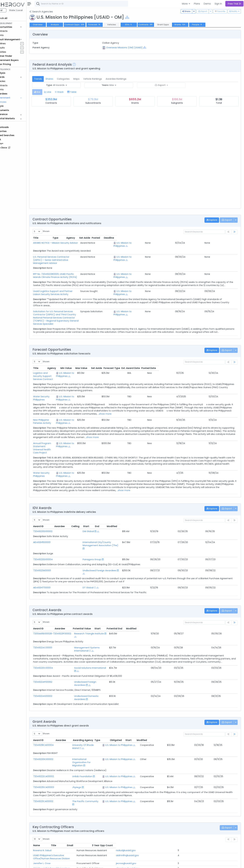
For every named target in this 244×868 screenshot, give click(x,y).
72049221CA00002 (55, 755)
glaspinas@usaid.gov (189, 815)
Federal (9, 10)
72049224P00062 (54, 651)
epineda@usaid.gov (189, 830)
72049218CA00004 (55, 708)
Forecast (106, 25)
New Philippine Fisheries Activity (62, 411)
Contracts (13, 31)
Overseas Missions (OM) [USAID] (132, 48)
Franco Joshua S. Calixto (58, 825)
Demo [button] (207, 4)
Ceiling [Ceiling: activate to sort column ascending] (175, 511)
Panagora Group (83, 538)
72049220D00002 (54, 516)
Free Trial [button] (234, 4)
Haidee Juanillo (53, 820)
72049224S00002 (54, 662)
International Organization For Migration (93, 719)
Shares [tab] (61, 79)
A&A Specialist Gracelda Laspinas (63, 815)
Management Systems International (115, 620)
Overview (49, 25)
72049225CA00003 (55, 741)
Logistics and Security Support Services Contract (71, 367)
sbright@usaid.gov (188, 835)
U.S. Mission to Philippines (184, 244)
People (11, 106)
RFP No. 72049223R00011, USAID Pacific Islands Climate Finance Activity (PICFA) (87, 271)
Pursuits (12, 48)
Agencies (12, 102)
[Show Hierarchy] (138, 17)
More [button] (185, 4)
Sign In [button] (218, 4)
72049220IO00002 (55, 719)
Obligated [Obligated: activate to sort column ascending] (195, 703)
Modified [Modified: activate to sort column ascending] (223, 511)
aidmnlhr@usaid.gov (189, 805)
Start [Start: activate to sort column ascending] (191, 511)
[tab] (48, 92)
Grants (11, 35)
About (45, 863)
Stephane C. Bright (55, 835)
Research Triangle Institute (110, 609)
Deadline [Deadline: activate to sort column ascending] (229, 238)
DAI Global (80, 516)
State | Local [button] (27, 10)
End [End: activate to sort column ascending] (204, 511)
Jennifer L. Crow (53, 810)
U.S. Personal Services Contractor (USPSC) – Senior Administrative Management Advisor (93, 257)
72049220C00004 (54, 640)
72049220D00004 (54, 538)
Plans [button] (197, 4)
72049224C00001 (54, 620)
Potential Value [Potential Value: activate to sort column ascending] (164, 604)
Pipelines (12, 43)
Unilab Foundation (81, 730)
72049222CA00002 (55, 730)
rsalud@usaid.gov (187, 801)
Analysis (66, 25)
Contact (55, 863)
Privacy (74, 863)
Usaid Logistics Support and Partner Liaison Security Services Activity (82, 291)
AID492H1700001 (53, 563)
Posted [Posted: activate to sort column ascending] (216, 238)
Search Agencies (52, 12)
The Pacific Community (84, 755)
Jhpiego (76, 741)
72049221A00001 (53, 549)
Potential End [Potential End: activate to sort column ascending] (203, 604)
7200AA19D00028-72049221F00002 (63, 609)
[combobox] (93, 4)
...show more (148, 404)
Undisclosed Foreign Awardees (91, 549)
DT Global (79, 563)
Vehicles (12, 81)
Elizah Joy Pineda (54, 830)
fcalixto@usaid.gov (188, 825)
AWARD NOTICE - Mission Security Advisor (67, 243)
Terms (65, 863)
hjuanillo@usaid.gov (188, 820)
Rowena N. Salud (54, 801)
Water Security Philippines (59, 387)
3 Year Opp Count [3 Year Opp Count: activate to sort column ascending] (219, 796)
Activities (12, 52)
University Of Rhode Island (85, 708)
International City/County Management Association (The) (106, 527)
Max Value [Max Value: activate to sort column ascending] (160, 362)
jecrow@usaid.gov (188, 810)
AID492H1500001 (53, 527)
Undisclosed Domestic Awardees (113, 662)
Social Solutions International (111, 640)
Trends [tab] (49, 79)
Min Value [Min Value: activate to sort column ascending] (144, 362)
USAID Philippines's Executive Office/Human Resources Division (79, 805)
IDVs (140, 25)
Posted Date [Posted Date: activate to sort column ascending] (227, 362)
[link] (235, 232)
